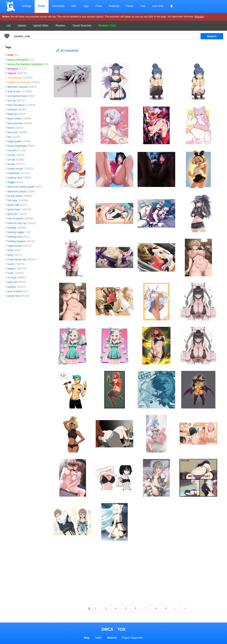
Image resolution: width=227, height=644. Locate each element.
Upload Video (41, 26)
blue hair (12, 132)
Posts (42, 6)
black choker (15, 119)
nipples (12, 269)
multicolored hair (17, 260)
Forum (130, 6)
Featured (114, 6)
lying (10, 255)
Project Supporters (132, 638)
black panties (15, 123)
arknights (13, 69)
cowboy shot (15, 178)
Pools (99, 6)
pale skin (13, 282)
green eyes (14, 210)
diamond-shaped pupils (21, 187)
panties (12, 287)
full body (12, 200)
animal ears (14, 92)
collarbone (13, 173)
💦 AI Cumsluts (67, 50)
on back (12, 278)
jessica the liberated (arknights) (25, 64)
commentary (15, 78)
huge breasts (15, 246)
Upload (22, 26)
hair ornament (15, 219)
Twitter (98, 638)
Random (61, 26)
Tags (86, 6)
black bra (13, 114)
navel (11, 264)
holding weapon (17, 241)
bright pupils (15, 141)
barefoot (12, 110)
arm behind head (17, 96)
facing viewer (15, 196)
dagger (12, 182)
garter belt (13, 205)
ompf (10, 55)
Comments (58, 6)
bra (9, 137)
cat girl (11, 155)
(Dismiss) (199, 17)
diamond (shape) (17, 191)
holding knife (15, 237)
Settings (27, 6)
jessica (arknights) (18, 60)
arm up (12, 101)
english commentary (19, 82)
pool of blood (15, 291)
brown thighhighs (17, 146)
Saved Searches (82, 26)
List (8, 26)
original (12, 73)
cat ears (12, 150)
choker (11, 164)
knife (10, 250)
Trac (143, 6)
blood (11, 128)
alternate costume (18, 87)
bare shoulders (16, 105)
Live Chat (158, 6)
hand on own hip (17, 223)
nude (10, 273)
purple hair (14, 296)
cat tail (11, 160)
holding (12, 228)
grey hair (13, 214)
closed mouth (15, 169)
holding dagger (16, 232)
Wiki (74, 6)
